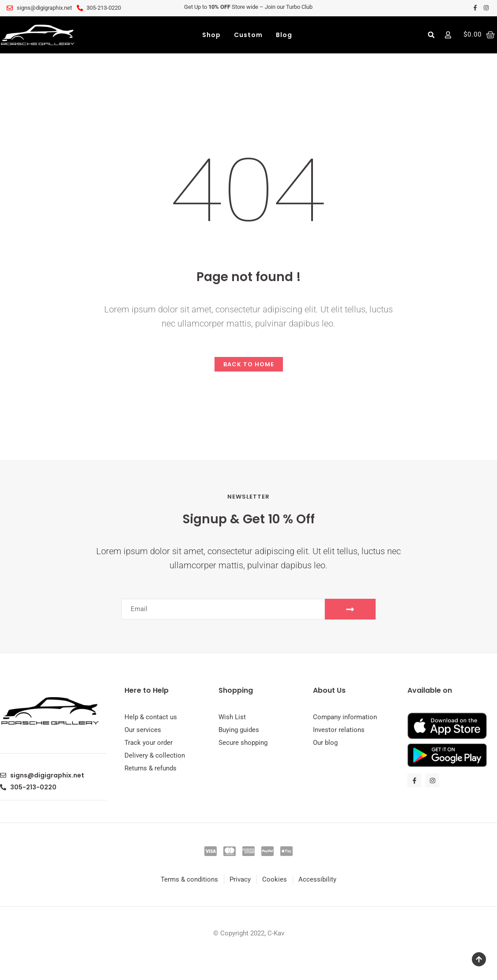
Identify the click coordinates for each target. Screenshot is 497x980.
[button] (431, 35)
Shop (211, 35)
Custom (248, 35)
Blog (284, 35)
